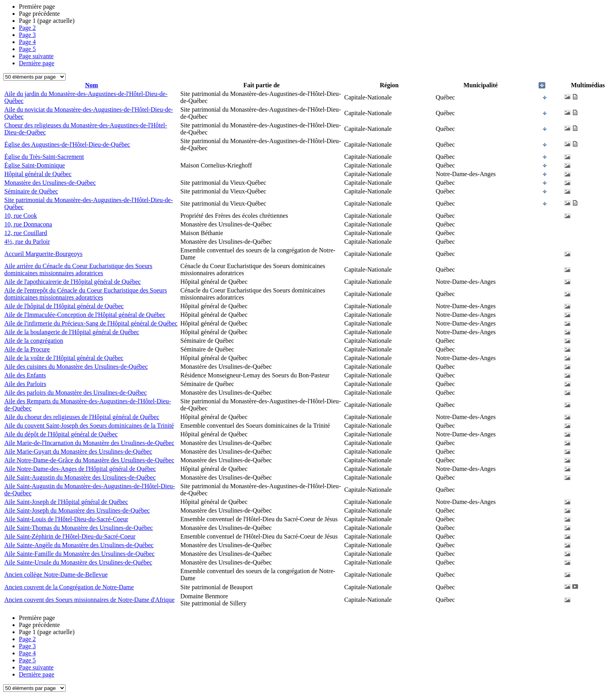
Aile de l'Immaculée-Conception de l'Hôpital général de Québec (85, 315)
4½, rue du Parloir (27, 242)
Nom (92, 85)
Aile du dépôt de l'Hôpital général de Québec (61, 434)
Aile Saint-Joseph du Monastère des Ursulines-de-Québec (77, 510)
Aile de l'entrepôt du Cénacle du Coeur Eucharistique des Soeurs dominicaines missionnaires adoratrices (86, 294)
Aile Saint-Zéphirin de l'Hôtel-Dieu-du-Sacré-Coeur (70, 536)
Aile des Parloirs (25, 384)
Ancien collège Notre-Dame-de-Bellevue (56, 575)
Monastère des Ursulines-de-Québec (50, 183)
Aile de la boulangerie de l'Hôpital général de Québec (72, 332)
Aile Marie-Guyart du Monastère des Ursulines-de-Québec (78, 451)
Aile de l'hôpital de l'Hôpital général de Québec (64, 306)
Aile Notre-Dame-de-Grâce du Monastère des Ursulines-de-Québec (89, 460)
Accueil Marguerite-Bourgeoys (43, 254)
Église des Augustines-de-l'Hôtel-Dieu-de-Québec (67, 144)
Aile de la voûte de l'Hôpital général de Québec (64, 358)
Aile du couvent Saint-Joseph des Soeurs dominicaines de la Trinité (89, 426)
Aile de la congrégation (34, 341)
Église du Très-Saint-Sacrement (44, 157)
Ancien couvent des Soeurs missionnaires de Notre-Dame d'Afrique (89, 600)
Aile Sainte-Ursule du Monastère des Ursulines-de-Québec (78, 562)
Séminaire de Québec (31, 191)
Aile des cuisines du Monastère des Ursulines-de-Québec (76, 367)
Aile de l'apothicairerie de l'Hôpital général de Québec (72, 282)
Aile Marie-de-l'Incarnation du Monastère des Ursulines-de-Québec (89, 443)
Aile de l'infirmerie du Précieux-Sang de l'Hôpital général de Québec (91, 323)
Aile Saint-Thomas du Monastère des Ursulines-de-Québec (79, 528)
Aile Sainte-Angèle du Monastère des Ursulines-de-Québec (79, 545)
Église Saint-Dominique (35, 165)
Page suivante (36, 56)
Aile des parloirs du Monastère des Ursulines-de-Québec (76, 393)
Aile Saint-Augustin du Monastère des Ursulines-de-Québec (80, 477)
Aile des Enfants (25, 375)
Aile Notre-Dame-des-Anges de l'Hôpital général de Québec (80, 469)
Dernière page (37, 63)
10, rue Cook (21, 216)
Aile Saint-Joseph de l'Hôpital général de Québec (66, 502)
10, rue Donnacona (28, 224)
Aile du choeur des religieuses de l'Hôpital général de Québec (82, 417)
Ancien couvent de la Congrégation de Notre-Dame (69, 587)
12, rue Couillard (26, 233)
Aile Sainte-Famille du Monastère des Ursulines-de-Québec (80, 554)
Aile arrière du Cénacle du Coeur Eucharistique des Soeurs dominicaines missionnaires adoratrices (78, 269)
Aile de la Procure (27, 349)
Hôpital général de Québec (38, 174)
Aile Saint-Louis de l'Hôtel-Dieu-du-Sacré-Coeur (66, 519)
